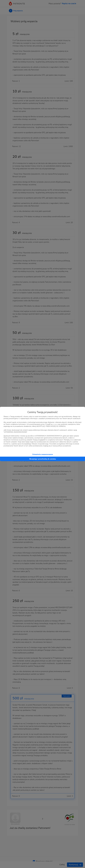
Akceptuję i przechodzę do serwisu (43, 459)
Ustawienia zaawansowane (43, 454)
